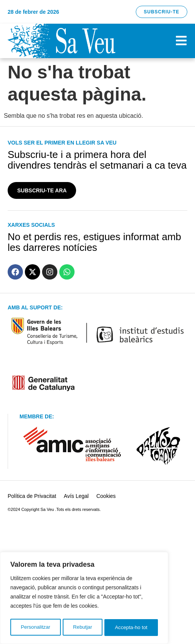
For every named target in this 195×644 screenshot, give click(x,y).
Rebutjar (82, 628)
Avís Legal (76, 496)
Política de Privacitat (32, 496)
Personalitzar (35, 628)
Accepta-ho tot (132, 628)
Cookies (106, 496)
